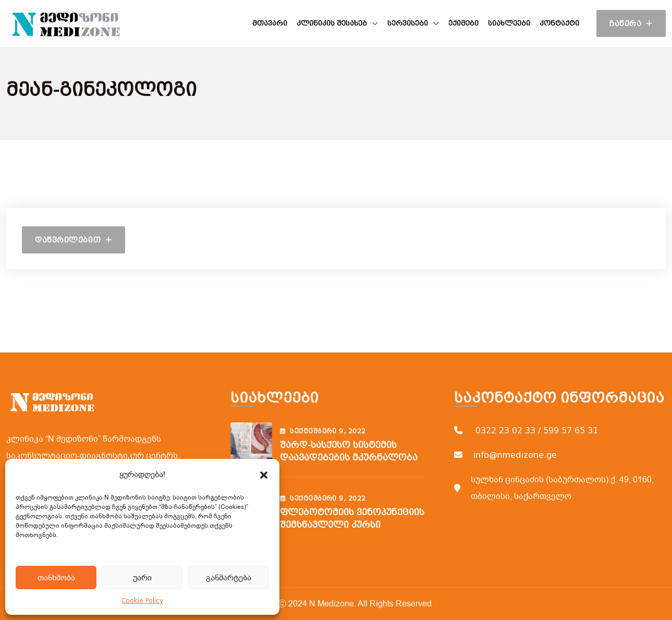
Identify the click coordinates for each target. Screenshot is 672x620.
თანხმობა (56, 578)
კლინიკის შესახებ (332, 23)
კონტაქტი (559, 23)
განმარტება (229, 578)
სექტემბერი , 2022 (323, 431)
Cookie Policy (142, 601)
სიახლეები (509, 23)
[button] (264, 475)
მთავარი (270, 23)
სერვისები (408, 23)
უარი (142, 578)
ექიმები (463, 23)
